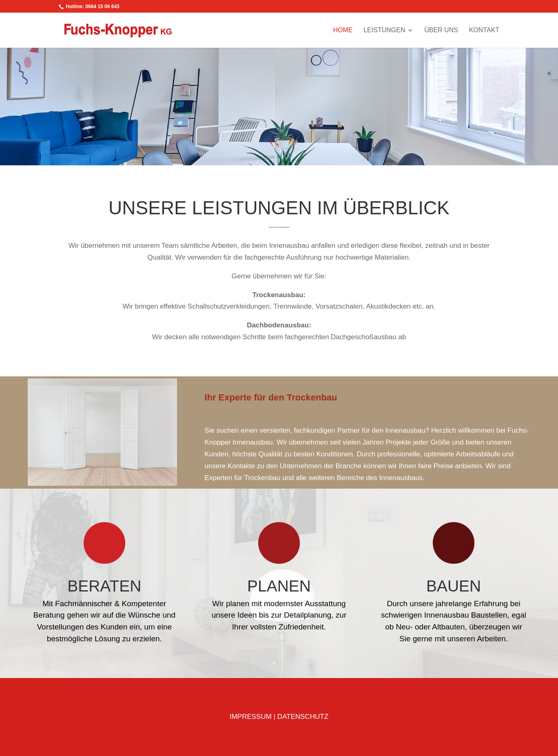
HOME (343, 30)
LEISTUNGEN (384, 30)
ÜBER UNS (441, 30)
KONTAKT (484, 30)
